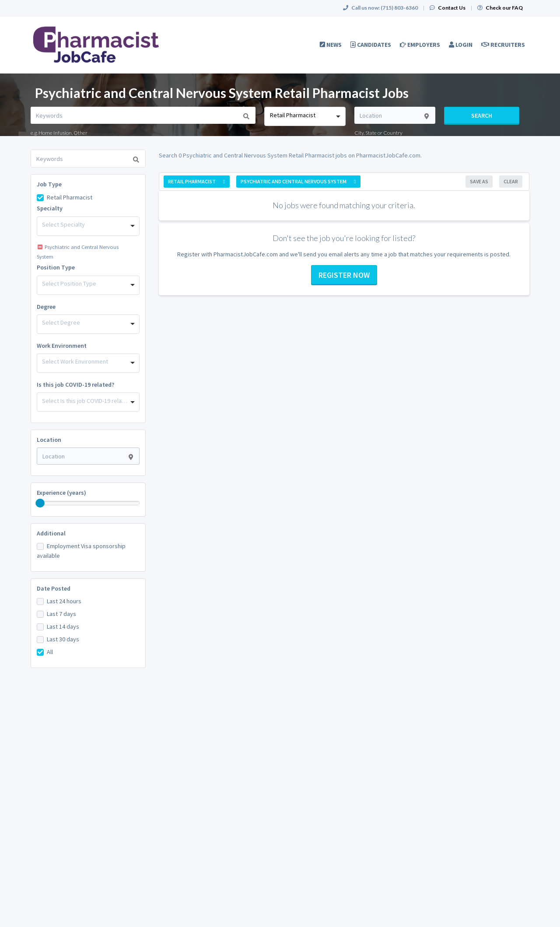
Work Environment (62, 346)
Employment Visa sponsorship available (81, 551)
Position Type (56, 267)
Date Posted (54, 588)
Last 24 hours (64, 601)
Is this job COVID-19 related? (75, 385)
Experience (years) (61, 493)
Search (482, 115)
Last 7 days (61, 614)
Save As (479, 181)
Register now (344, 275)
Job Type (49, 184)
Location (49, 440)
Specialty (50, 208)
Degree (46, 307)
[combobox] (305, 116)
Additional (51, 533)
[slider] (40, 503)
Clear (511, 181)
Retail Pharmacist (70, 197)
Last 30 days (63, 639)
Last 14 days (63, 626)
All (50, 652)
